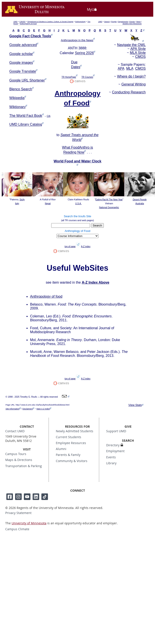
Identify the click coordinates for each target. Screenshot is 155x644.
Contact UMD (15, 431)
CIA (48, 116)
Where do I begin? (131, 76)
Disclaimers (28, 409)
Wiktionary (18, 107)
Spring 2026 (84, 53)
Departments (123, 22)
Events (132, 22)
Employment (115, 451)
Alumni (61, 449)
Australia (140, 204)
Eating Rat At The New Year (109, 200)
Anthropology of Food (28, 24)
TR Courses (87, 77)
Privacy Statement (18, 513)
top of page (70, 246)
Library (111, 463)
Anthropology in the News (77, 40)
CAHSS (23, 22)
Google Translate (23, 72)
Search (107, 22)
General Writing (134, 84)
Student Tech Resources (132, 24)
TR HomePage (69, 77)
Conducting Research (129, 92)
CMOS (140, 57)
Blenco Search (21, 89)
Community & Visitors (72, 461)
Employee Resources (71, 443)
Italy (17, 204)
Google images (21, 63)
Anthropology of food (46, 296)
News (138, 22)
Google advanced (23, 45)
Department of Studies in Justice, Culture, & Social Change (50, 22)
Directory (113, 445)
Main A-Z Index (43, 409)
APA (121, 68)
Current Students (69, 437)
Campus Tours (16, 454)
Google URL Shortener (27, 80)
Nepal (48, 204)
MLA (130, 68)
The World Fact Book (26, 116)
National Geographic (109, 207)
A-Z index (86, 246)
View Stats (135, 405)
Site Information (12, 409)
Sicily (22, 200)
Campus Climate (17, 529)
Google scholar (21, 54)
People (114, 22)
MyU (92, 9)
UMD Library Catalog (26, 125)
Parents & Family (68, 455)
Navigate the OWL (131, 45)
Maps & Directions (19, 460)
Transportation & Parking (24, 466)
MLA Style (138, 53)
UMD (15, 22)
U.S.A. (78, 204)
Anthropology (80, 22)
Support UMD (116, 431)
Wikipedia (17, 98)
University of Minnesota (29, 523)
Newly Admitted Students (75, 431)
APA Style (138, 49)
